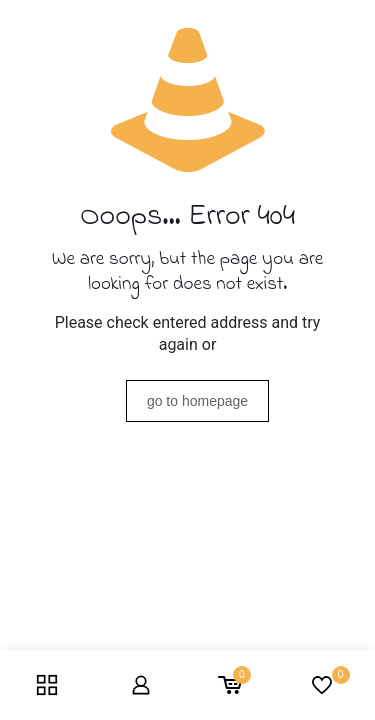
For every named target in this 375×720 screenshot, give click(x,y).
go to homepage (197, 401)
